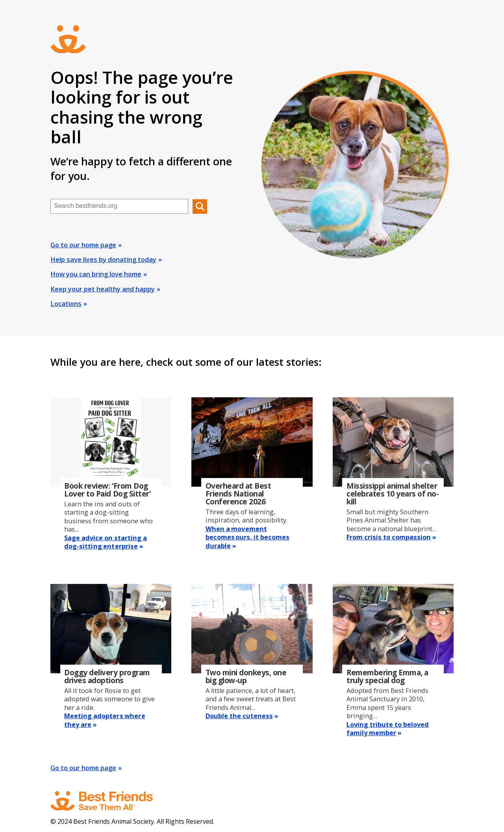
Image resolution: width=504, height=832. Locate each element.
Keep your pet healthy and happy (103, 289)
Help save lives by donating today (103, 259)
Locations (66, 304)
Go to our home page (83, 245)
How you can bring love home (96, 274)
